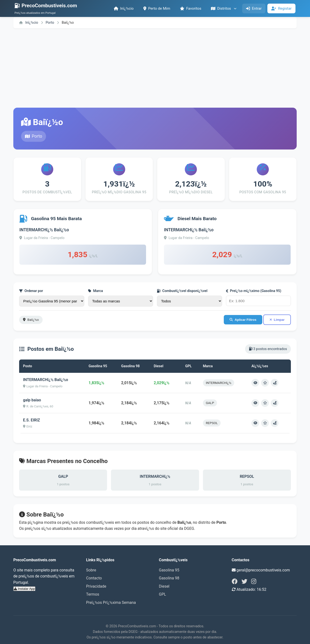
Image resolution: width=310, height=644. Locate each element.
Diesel (164, 586)
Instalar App (24, 589)
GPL (163, 594)
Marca (96, 291)
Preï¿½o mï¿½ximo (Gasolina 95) (254, 291)
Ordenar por (31, 291)
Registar (281, 8)
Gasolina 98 (169, 578)
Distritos (224, 8)
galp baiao (32, 400)
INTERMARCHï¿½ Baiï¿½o (44, 230)
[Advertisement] (155, 68)
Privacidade (96, 586)
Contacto (94, 578)
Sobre (91, 570)
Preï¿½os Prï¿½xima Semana (111, 603)
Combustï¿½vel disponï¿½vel (182, 291)
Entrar (254, 8)
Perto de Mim (157, 8)
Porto (50, 23)
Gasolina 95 (169, 570)
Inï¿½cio (124, 8)
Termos (93, 594)
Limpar (277, 320)
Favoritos (191, 8)
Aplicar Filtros (243, 320)
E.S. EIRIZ (31, 420)
